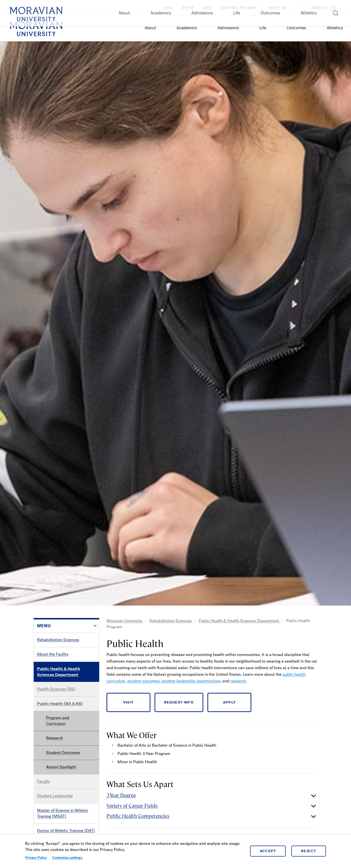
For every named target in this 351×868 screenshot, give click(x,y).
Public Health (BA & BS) (60, 704)
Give (207, 8)
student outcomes (143, 681)
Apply (188, 8)
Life (263, 28)
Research (54, 738)
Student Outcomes (63, 753)
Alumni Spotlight (61, 767)
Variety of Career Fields (132, 805)
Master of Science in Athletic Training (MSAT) (63, 813)
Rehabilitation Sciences (58, 640)
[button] (325, 7)
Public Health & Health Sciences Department (59, 672)
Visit (168, 8)
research (238, 681)
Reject (309, 851)
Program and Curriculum (58, 721)
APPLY (229, 702)
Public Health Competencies (138, 816)
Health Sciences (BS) (56, 689)
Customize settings (67, 858)
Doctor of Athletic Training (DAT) (66, 831)
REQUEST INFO (179, 702)
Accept (268, 851)
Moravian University (125, 621)
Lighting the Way (238, 8)
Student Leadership (55, 796)
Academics (187, 28)
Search (319, 8)
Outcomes (296, 28)
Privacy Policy (36, 858)
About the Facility (53, 654)
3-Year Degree (121, 795)
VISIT (128, 702)
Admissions (228, 28)
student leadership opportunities (191, 681)
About (150, 28)
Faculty (44, 781)
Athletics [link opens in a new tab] (335, 28)
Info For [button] (282, 8)
